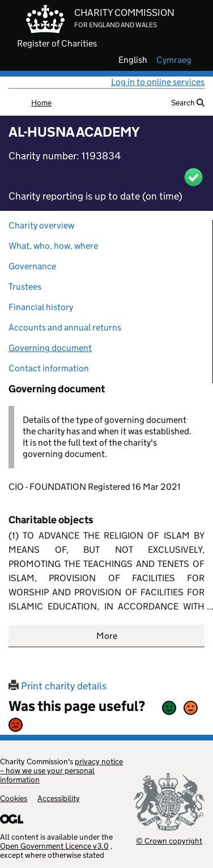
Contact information (49, 368)
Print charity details (57, 686)
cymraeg (174, 60)
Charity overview (41, 225)
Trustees (25, 287)
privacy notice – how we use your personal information (61, 770)
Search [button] (188, 103)
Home (41, 103)
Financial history (41, 307)
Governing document (50, 348)
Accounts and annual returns (65, 327)
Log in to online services (158, 82)
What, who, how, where (53, 246)
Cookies (14, 798)
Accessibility (59, 798)
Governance (32, 266)
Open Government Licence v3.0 (54, 846)
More (107, 636)
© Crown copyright (169, 841)
